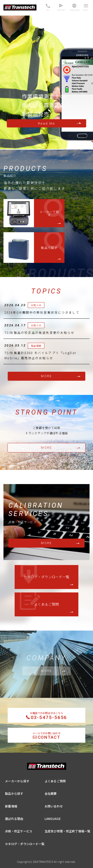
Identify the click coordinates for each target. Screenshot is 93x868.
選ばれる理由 (14, 819)
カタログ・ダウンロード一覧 (47, 577)
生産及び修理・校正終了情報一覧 (67, 831)
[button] (29, 138)
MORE (46, 376)
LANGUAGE (53, 819)
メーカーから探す (17, 781)
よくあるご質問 (47, 604)
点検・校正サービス (19, 831)
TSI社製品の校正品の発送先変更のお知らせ (39, 332)
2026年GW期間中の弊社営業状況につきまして (42, 312)
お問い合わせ (54, 806)
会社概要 (51, 793)
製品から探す (14, 793)
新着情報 (11, 806)
